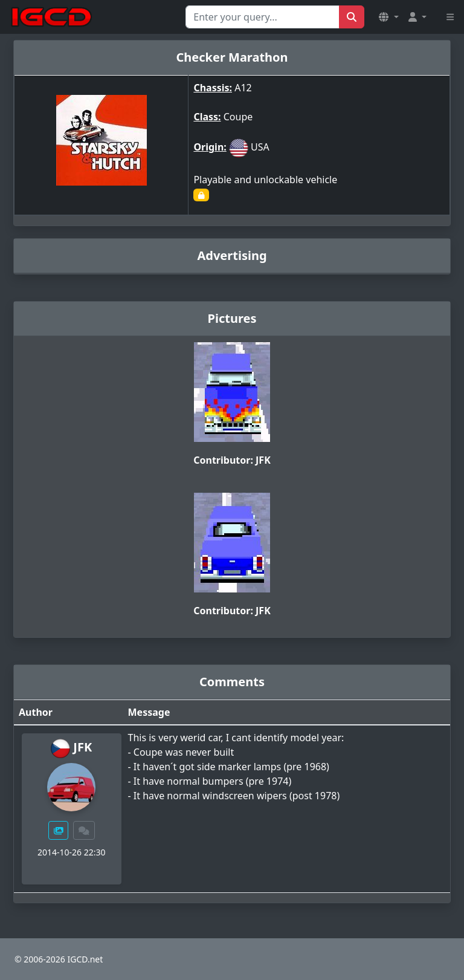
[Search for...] (263, 17)
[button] (388, 17)
